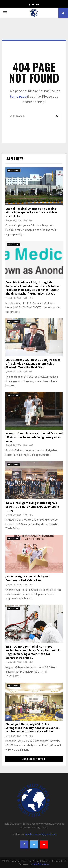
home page (18, 96)
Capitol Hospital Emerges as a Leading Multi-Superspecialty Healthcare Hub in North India (31, 213)
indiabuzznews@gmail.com (41, 834)
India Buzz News (41, 864)
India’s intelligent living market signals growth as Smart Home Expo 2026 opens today (33, 507)
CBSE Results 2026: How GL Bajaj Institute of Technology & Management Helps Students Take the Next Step (33, 364)
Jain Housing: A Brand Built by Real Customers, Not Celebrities (28, 579)
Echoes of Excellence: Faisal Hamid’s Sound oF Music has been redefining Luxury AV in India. (34, 437)
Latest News (14, 158)
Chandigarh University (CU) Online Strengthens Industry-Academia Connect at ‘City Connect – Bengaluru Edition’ (33, 728)
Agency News (14, 170)
